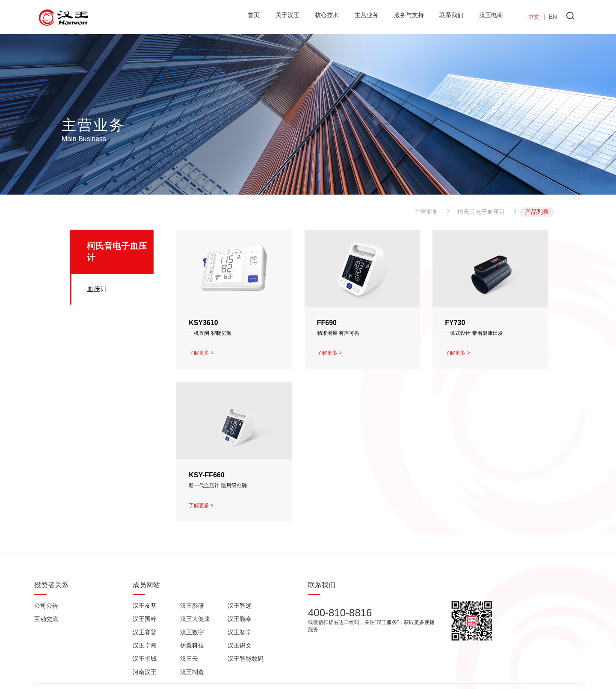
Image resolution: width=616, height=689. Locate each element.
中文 (533, 17)
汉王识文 (240, 645)
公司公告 (46, 606)
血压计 (97, 289)
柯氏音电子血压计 (481, 212)
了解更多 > (201, 353)
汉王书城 (145, 659)
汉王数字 (192, 632)
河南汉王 (145, 672)
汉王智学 (240, 632)
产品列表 (537, 212)
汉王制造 (192, 672)
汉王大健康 (195, 619)
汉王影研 (192, 606)
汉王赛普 (145, 632)
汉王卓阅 (145, 645)
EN (553, 17)
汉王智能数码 (246, 659)
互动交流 (46, 619)
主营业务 (426, 212)
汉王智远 (240, 606)
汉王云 (189, 659)
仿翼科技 (192, 645)
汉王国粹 (145, 619)
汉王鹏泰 (240, 619)
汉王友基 (145, 606)
